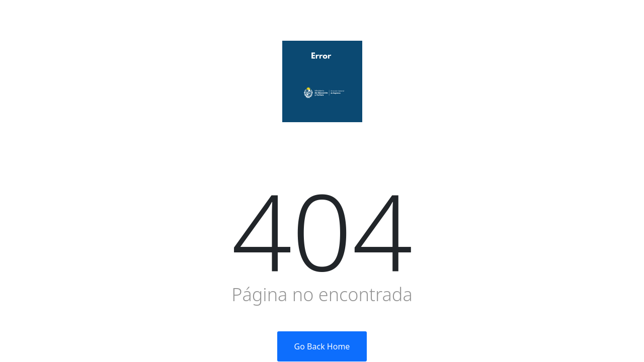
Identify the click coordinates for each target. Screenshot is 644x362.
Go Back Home (322, 346)
